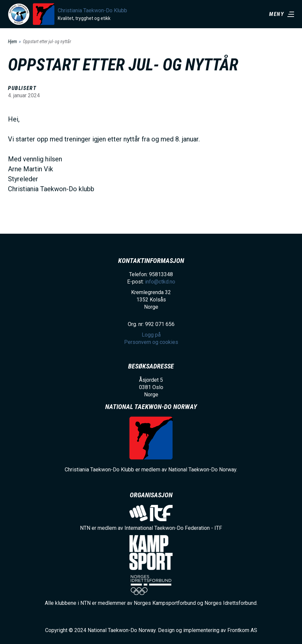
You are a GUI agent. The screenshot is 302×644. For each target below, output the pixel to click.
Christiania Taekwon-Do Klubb (92, 10)
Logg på (151, 335)
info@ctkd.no (160, 282)
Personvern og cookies (151, 342)
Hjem (12, 41)
